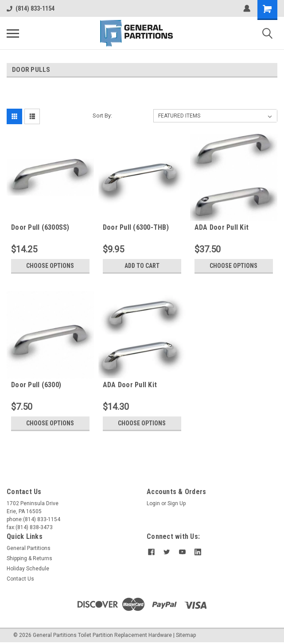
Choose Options (50, 266)
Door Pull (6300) (36, 385)
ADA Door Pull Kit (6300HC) (130, 385)
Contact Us (20, 579)
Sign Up (177, 503)
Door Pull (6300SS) (40, 227)
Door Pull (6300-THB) (136, 227)
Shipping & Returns (29, 558)
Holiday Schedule (28, 569)
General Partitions (29, 548)
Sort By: (102, 116)
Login (153, 503)
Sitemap (186, 635)
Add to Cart (142, 266)
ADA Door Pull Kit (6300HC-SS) (222, 228)
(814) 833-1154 (31, 8)
